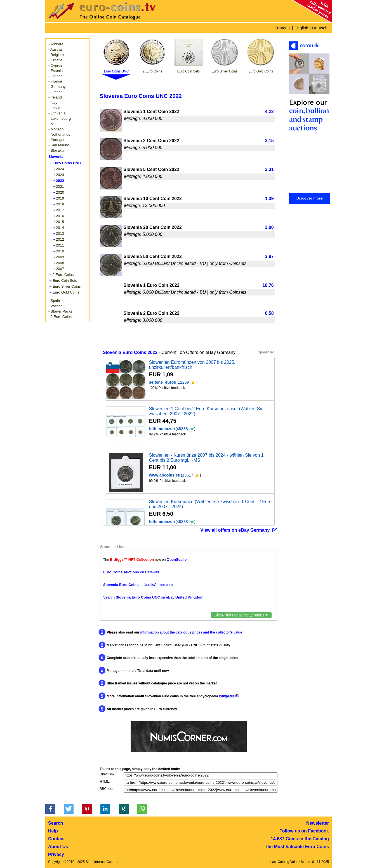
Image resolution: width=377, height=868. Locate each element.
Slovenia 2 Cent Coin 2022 (151, 141)
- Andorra (56, 44)
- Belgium (56, 55)
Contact (56, 839)
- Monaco (56, 129)
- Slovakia (56, 150)
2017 (60, 210)
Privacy (56, 854)
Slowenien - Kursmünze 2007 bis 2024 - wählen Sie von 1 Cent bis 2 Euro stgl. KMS (206, 458)
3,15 (269, 141)
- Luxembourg (60, 119)
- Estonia (56, 71)
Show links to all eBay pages (241, 615)
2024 (60, 169)
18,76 (268, 285)
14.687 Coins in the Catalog (300, 839)
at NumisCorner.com (138, 585)
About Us (58, 847)
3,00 (269, 227)
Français (282, 28)
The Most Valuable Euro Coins (297, 847)
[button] (50, 809)
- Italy (53, 103)
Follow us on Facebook (304, 831)
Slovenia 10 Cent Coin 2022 (153, 199)
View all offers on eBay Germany (235, 530)
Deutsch (320, 28)
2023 (60, 175)
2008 (60, 263)
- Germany (57, 87)
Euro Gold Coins (66, 292)
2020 (60, 192)
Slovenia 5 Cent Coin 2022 (151, 169)
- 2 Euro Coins (60, 317)
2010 (60, 251)
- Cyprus (55, 65)
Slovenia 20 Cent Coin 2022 (153, 227)
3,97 (269, 256)
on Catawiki (131, 572)
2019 (60, 198)
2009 (60, 257)
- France (55, 81)
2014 (60, 228)
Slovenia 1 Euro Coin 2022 (152, 285)
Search (56, 823)
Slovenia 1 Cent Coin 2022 (151, 112)
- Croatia (55, 60)
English (301, 28)
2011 (60, 245)
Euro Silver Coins (67, 286)
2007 (60, 269)
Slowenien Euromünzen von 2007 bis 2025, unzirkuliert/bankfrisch (192, 365)
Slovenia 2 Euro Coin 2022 (152, 313)
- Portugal (56, 140)
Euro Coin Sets (65, 281)
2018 (60, 204)
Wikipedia (229, 696)
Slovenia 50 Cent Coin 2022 (153, 256)
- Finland (56, 76)
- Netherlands (59, 134)
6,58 (269, 313)
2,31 (269, 169)
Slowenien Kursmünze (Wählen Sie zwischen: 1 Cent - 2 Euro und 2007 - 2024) (210, 504)
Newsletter (318, 823)
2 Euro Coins (63, 275)
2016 (60, 216)
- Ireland (55, 97)
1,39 (269, 199)
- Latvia (54, 108)
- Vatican (55, 306)
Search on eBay (153, 597)
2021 (60, 186)
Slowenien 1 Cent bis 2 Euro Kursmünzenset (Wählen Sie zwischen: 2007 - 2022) (206, 411)
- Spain (54, 301)
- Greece (56, 92)
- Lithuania (57, 113)
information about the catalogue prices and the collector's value (191, 632)
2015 (60, 222)
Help (53, 831)
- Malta (54, 124)
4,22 (269, 112)
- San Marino (59, 145)
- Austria (55, 49)
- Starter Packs (60, 311)
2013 (60, 234)
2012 (60, 239)
